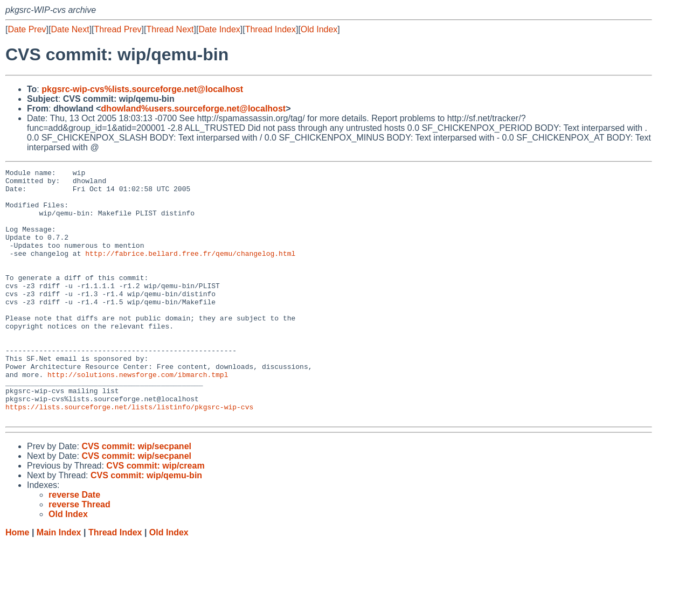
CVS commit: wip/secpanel (136, 496)
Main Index (59, 582)
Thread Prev (118, 29)
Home (17, 582)
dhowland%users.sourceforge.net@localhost (193, 109)
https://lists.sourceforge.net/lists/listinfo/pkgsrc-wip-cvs (129, 455)
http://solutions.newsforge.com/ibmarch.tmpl (138, 416)
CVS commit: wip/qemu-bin (146, 525)
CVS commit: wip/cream (155, 516)
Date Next (70, 29)
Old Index (319, 29)
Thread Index (271, 29)
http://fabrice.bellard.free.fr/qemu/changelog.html (190, 271)
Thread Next (170, 29)
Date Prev (27, 29)
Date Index (219, 29)
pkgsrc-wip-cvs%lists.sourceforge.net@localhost (142, 89)
